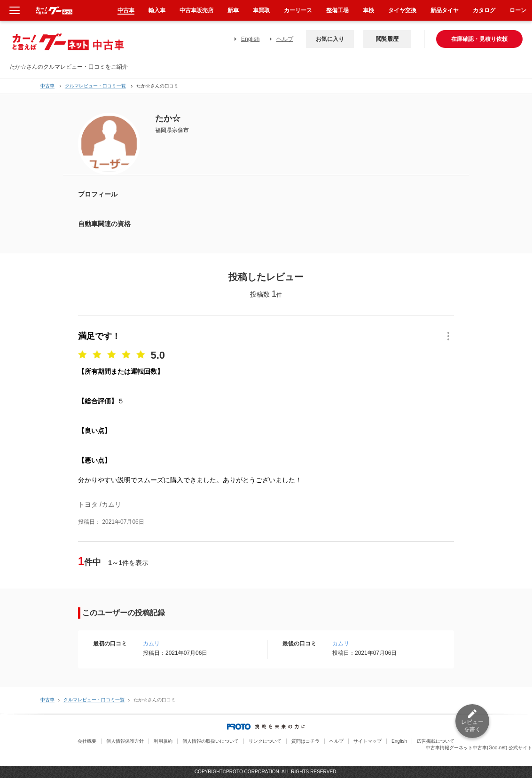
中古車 (47, 86)
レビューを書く (472, 726)
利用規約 (163, 741)
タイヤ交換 (402, 10)
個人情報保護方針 (125, 741)
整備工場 (337, 10)
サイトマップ (368, 741)
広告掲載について (436, 741)
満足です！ (99, 336)
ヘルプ (285, 39)
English (250, 39)
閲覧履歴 (387, 39)
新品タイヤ (445, 10)
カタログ (484, 10)
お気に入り (330, 39)
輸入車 (157, 10)
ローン (518, 10)
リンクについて (265, 741)
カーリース (298, 10)
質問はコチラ (305, 741)
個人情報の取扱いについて (211, 741)
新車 (233, 10)
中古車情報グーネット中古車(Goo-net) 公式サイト (479, 748)
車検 (368, 10)
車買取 (261, 10)
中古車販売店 (196, 10)
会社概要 (87, 741)
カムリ (151, 644)
